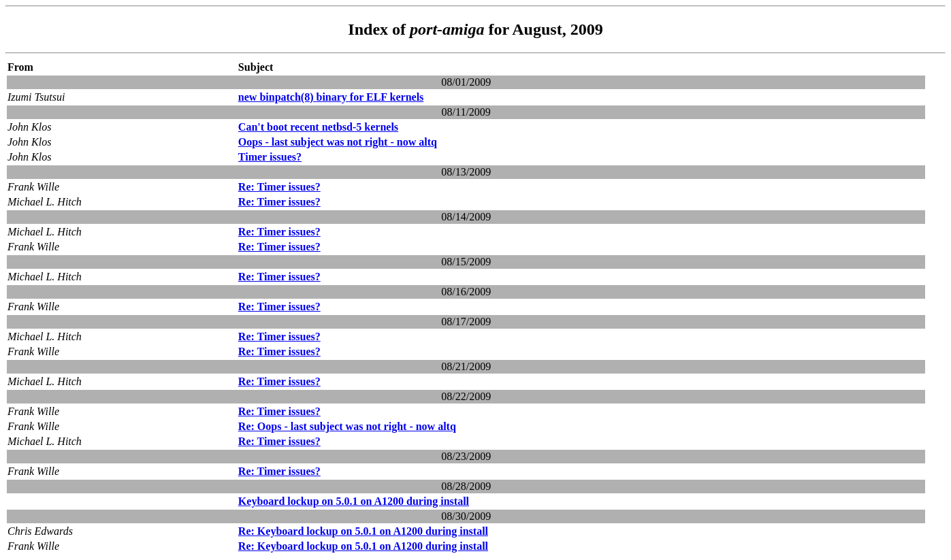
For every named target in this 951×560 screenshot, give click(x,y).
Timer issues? (270, 157)
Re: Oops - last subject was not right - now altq (347, 426)
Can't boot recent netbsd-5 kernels (318, 127)
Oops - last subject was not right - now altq (338, 142)
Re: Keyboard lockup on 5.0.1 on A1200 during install (363, 531)
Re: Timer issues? (279, 187)
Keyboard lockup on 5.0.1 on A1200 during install (354, 501)
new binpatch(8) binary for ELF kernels (331, 97)
